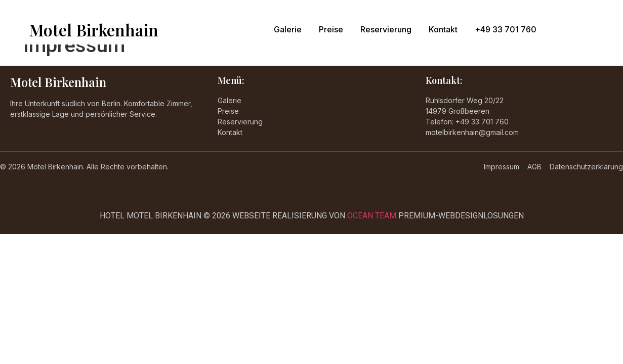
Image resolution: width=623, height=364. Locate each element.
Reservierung (386, 29)
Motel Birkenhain (94, 30)
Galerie (288, 29)
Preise (331, 29)
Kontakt (443, 29)
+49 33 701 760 (506, 29)
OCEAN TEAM (372, 216)
